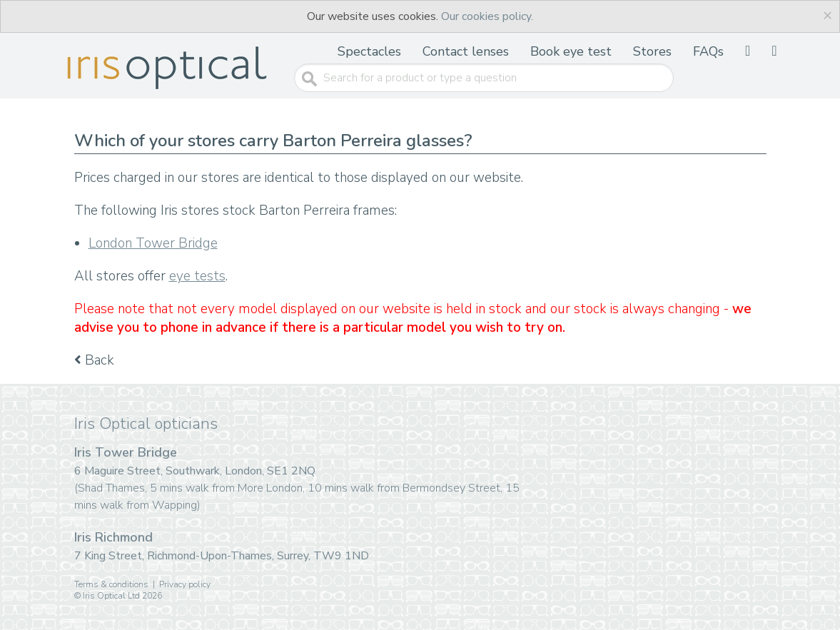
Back (94, 360)
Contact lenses (466, 51)
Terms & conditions (111, 584)
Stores (652, 51)
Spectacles (369, 51)
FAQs (708, 51)
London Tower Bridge (153, 243)
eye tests (197, 276)
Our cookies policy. (487, 16)
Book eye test (571, 51)
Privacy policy (185, 584)
